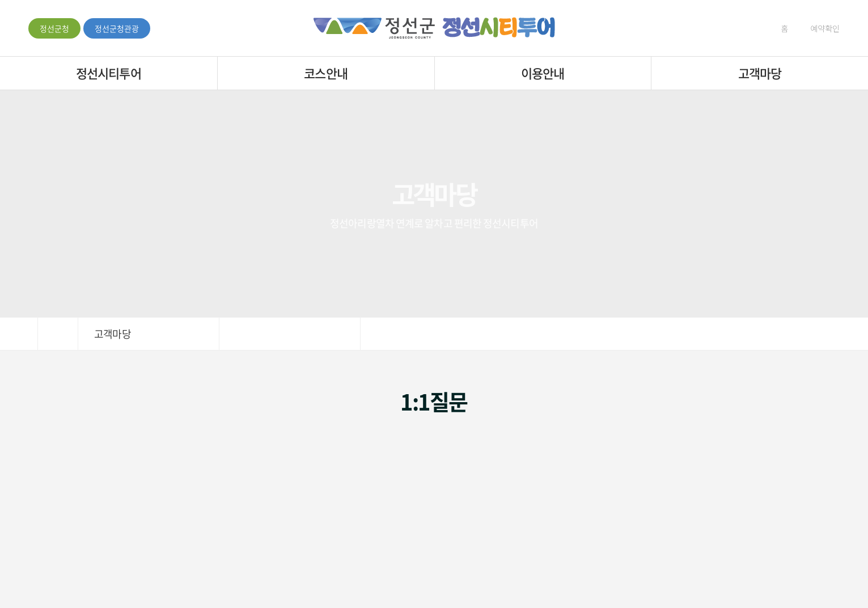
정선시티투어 (109, 73)
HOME (58, 334)
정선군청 (54, 28)
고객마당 (760, 73)
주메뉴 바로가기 (0, 0)
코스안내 (325, 73)
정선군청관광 (117, 28)
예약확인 (820, 28)
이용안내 (543, 73)
